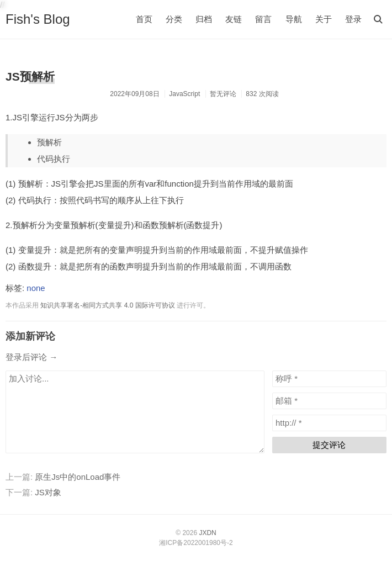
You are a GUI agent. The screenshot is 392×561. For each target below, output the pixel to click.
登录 (353, 19)
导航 (294, 19)
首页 (144, 19)
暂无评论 (223, 94)
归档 (204, 19)
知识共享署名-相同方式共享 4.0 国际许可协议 (107, 305)
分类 (174, 19)
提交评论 (329, 445)
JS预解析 (30, 76)
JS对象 (48, 492)
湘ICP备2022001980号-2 (196, 543)
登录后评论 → (31, 357)
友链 (234, 19)
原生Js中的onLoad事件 (78, 477)
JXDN (207, 533)
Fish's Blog (38, 19)
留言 (263, 19)
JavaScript (184, 94)
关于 (324, 19)
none (36, 288)
